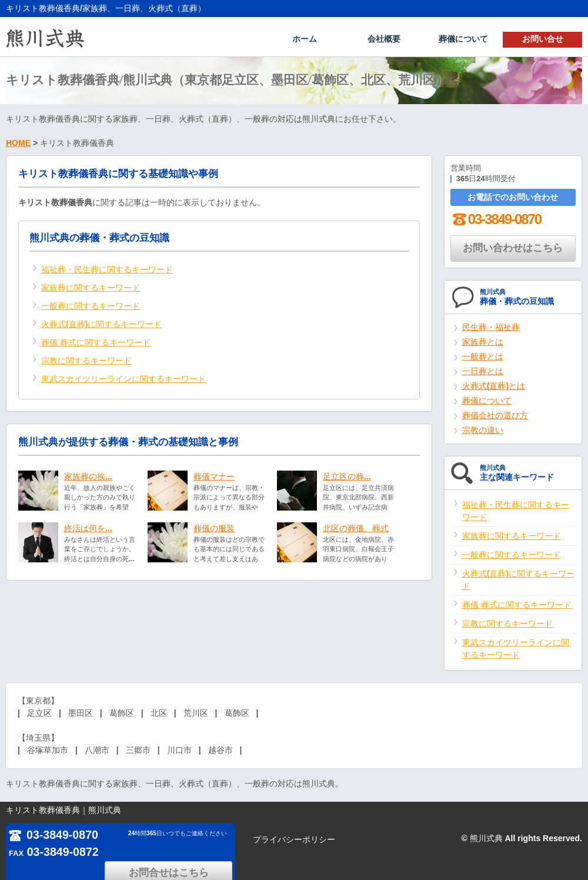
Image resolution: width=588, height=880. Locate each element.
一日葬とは (483, 370)
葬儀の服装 (214, 527)
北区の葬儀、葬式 (356, 527)
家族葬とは (483, 341)
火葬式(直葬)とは (494, 385)
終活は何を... (88, 527)
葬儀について (463, 39)
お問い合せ (543, 39)
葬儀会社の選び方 (495, 414)
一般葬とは (483, 355)
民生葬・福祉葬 (491, 326)
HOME (18, 142)
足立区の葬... (347, 475)
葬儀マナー (214, 475)
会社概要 (384, 39)
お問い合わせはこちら (513, 247)
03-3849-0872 (54, 852)
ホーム (305, 39)
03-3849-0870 (496, 218)
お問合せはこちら (182, 838)
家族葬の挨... (88, 475)
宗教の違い (483, 429)
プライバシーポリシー (294, 839)
